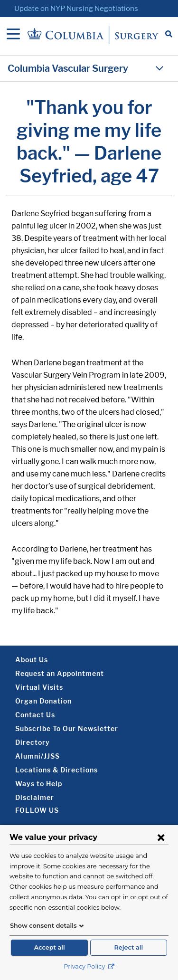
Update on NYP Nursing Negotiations (76, 9)
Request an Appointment (60, 673)
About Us (32, 660)
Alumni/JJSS (37, 756)
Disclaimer (35, 797)
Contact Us (35, 715)
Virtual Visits (39, 687)
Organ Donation (43, 701)
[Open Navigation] (13, 35)
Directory (33, 742)
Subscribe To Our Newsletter (67, 728)
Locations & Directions (56, 770)
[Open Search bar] (169, 35)
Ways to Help (39, 784)
